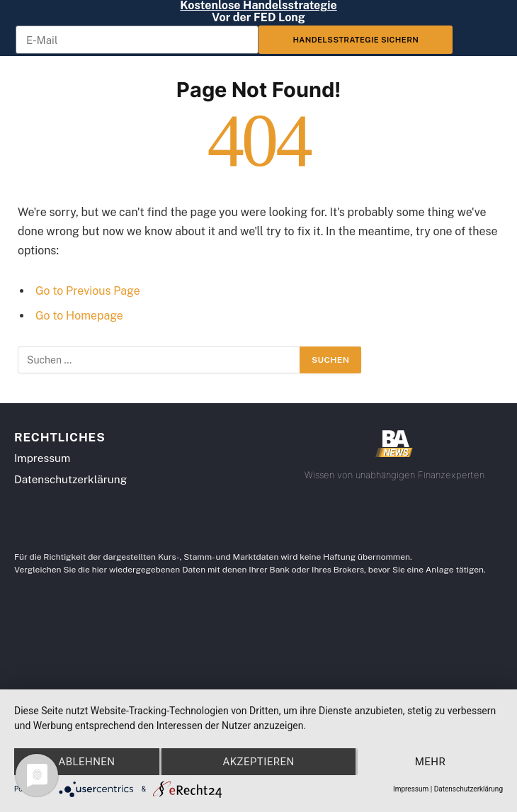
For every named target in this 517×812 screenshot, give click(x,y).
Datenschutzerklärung (468, 789)
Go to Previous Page (88, 291)
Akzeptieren (258, 762)
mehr (430, 762)
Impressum (411, 789)
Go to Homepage (79, 316)
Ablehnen (86, 762)
